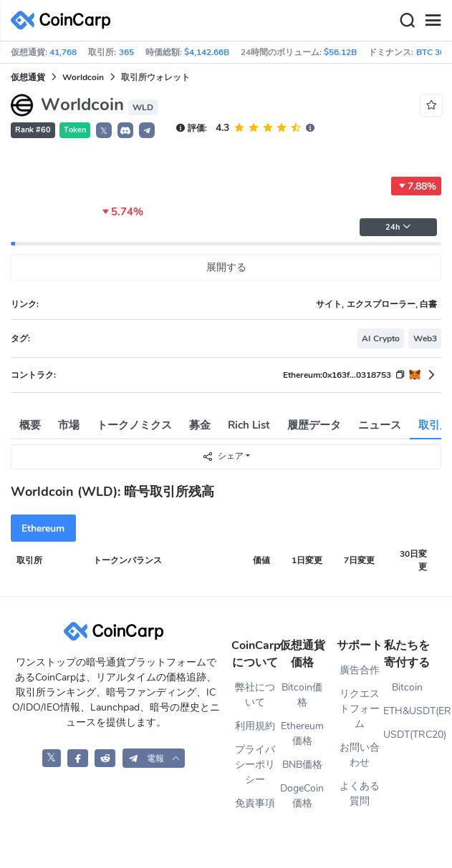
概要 (30, 425)
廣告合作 (360, 670)
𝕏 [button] (104, 131)
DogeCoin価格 (302, 796)
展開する (226, 267)
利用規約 (255, 726)
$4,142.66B (207, 52)
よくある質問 (360, 794)
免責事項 (255, 803)
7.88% (416, 186)
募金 (200, 425)
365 (126, 52)
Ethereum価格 (302, 733)
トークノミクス (134, 425)
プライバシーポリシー (255, 765)
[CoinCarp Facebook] (78, 758)
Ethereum (43, 528)
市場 (69, 425)
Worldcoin (83, 77)
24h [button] (398, 227)
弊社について (255, 695)
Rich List (249, 425)
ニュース (380, 425)
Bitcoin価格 (302, 695)
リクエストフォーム (360, 709)
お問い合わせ (360, 755)
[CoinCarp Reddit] (105, 758)
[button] (125, 130)
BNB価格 (302, 765)
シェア (223, 456)
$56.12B (340, 52)
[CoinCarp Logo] (64, 20)
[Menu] (433, 21)
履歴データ (314, 425)
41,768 (63, 52)
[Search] (407, 21)
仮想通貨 (28, 77)
